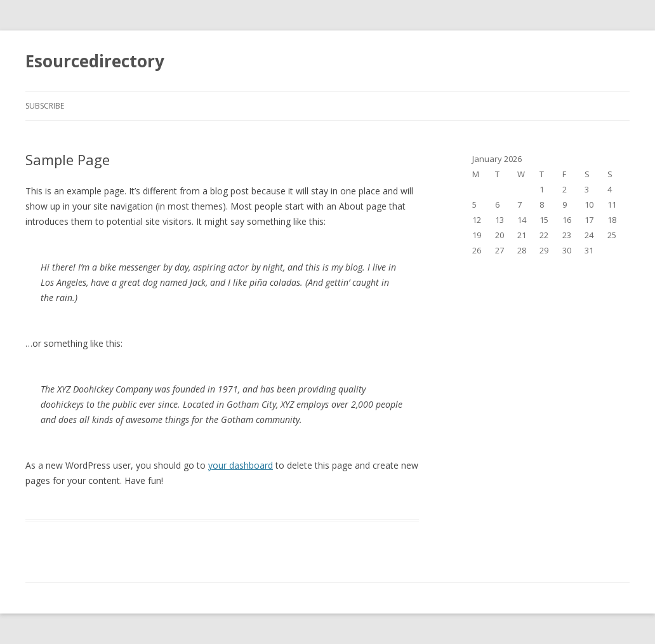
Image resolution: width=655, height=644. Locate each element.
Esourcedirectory (95, 61)
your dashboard (241, 465)
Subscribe (45, 106)
